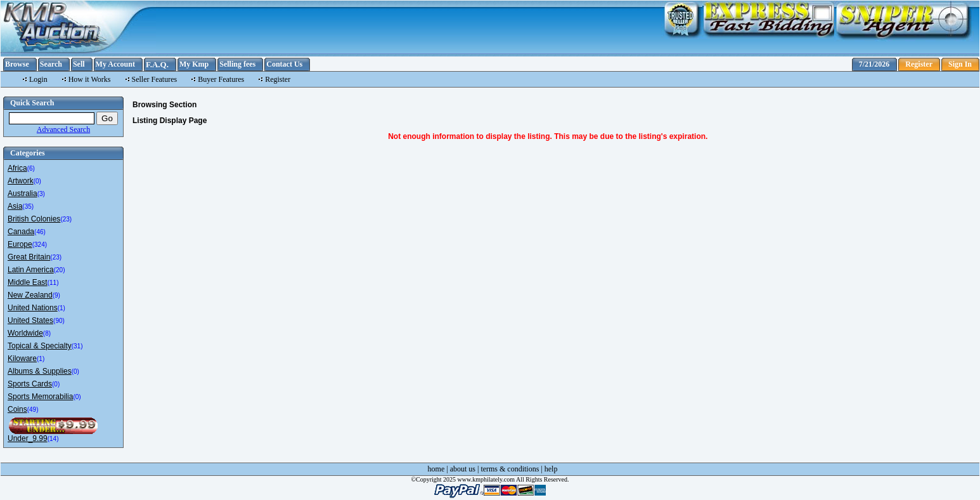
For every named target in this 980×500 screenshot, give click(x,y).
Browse (17, 64)
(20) (60, 270)
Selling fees (237, 64)
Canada (21, 232)
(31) (77, 346)
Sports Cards (30, 384)
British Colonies (34, 219)
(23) (66, 219)
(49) (33, 410)
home (436, 469)
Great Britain (29, 257)
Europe (20, 244)
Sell (79, 64)
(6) (31, 168)
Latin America (31, 270)
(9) (56, 295)
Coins (17, 409)
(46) (40, 232)
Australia (23, 194)
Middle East (28, 282)
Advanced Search (63, 129)
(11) (53, 283)
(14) (53, 439)
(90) (59, 321)
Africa (17, 168)
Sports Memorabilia (40, 397)
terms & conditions (510, 469)
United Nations (33, 308)
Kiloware (22, 359)
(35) (28, 207)
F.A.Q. (157, 64)
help (551, 469)
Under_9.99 (28, 438)
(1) (61, 308)
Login (38, 79)
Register (919, 64)
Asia (15, 206)
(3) (41, 194)
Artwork (21, 181)
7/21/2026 (874, 64)
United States (30, 320)
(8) (47, 333)
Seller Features (155, 79)
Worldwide (25, 333)
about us (463, 469)
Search (51, 64)
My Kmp (194, 64)
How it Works (90, 79)
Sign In (960, 64)
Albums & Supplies (40, 371)
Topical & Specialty (40, 346)
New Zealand (30, 295)
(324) (40, 245)
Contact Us (284, 64)
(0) (37, 181)
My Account (115, 64)
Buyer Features (221, 79)
